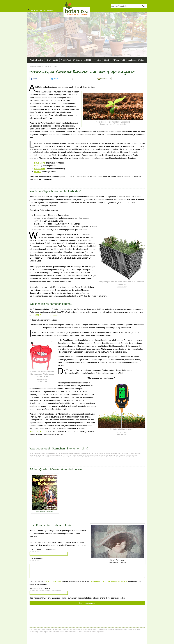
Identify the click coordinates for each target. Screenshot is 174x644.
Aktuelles (36, 60)
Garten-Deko (136, 60)
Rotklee (37, 166)
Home (32, 10)
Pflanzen (52, 60)
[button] (39, 79)
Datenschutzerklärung (52, 581)
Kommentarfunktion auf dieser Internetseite (109, 581)
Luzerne (38, 172)
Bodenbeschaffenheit (38, 431)
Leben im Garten (114, 60)
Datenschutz (50, 10)
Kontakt (36, 10)
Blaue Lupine (40, 163)
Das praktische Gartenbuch (45, 511)
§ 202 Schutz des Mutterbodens (48, 315)
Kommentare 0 (104, 79)
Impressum (43, 10)
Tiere (98, 60)
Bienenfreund (40, 169)
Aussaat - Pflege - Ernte (76, 60)
